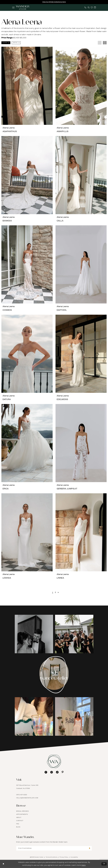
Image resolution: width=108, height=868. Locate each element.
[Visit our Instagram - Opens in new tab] (52, 772)
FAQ (18, 824)
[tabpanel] (34, 634)
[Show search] (89, 7)
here (84, 865)
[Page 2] (55, 593)
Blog (18, 827)
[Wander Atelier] (23, 7)
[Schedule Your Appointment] (95, 7)
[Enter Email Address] (54, 848)
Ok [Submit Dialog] (104, 864)
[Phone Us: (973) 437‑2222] (85, 7)
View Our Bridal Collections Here (54, 2)
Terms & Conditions (52, 857)
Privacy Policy (64, 857)
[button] (13, 7)
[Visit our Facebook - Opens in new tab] (46, 772)
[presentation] (27, 86)
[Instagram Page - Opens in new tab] (54, 675)
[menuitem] (13, 7)
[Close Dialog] (3, 864)
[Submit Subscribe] (90, 848)
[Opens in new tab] (34, 634)
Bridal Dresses (23, 811)
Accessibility (74, 857)
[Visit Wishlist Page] (92, 7)
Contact (20, 821)
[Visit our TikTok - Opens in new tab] (57, 772)
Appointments (22, 814)
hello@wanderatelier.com (27, 798)
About (19, 818)
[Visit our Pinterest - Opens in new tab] (63, 772)
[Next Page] (58, 593)
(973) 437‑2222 (22, 795)
